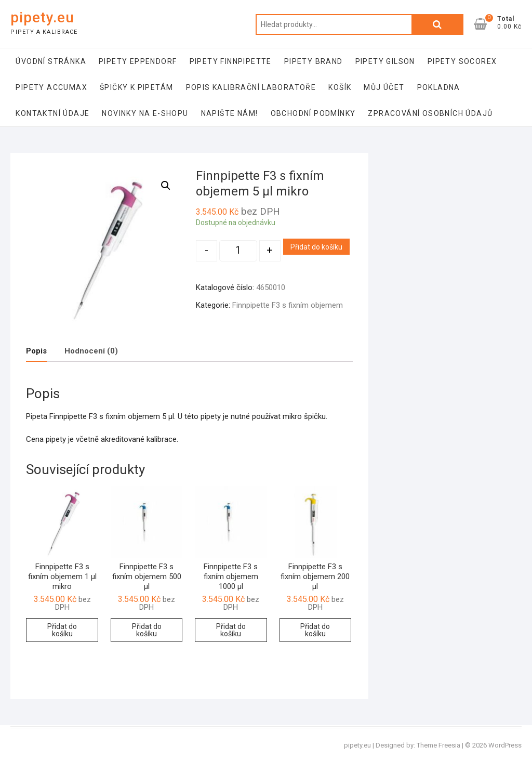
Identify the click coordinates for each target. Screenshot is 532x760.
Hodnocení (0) (91, 351)
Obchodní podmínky (313, 113)
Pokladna (439, 87)
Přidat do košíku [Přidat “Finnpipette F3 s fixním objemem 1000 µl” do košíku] (231, 630)
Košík (340, 87)
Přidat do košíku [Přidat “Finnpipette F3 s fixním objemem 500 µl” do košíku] (147, 630)
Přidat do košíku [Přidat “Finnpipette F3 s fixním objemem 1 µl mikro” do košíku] (62, 630)
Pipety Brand (314, 61)
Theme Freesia (438, 745)
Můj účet (384, 87)
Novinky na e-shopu (145, 113)
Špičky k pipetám (136, 87)
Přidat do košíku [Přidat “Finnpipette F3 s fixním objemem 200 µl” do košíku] (315, 630)
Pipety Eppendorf (138, 61)
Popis (36, 351)
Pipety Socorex (462, 61)
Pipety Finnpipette (231, 61)
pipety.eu (42, 17)
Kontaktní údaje (52, 113)
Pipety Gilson (385, 61)
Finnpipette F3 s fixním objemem (288, 305)
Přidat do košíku (316, 247)
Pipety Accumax (51, 87)
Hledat (437, 24)
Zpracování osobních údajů (430, 113)
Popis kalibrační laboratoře (251, 87)
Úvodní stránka (51, 61)
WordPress (505, 745)
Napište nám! (230, 113)
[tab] (36, 351)
